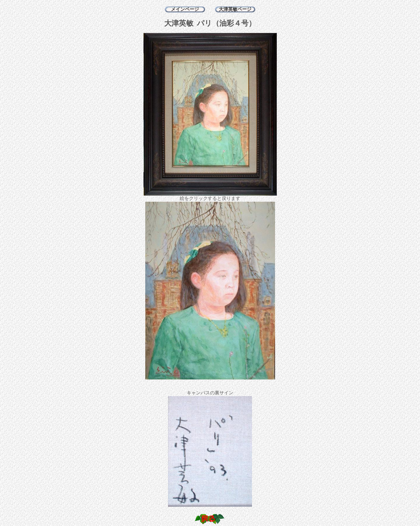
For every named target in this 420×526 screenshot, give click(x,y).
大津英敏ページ (235, 9)
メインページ (185, 9)
